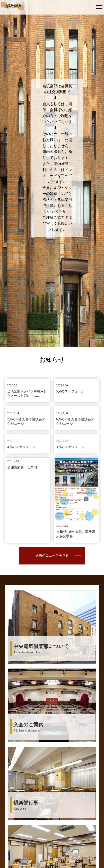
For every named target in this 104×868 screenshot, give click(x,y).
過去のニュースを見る (52, 555)
